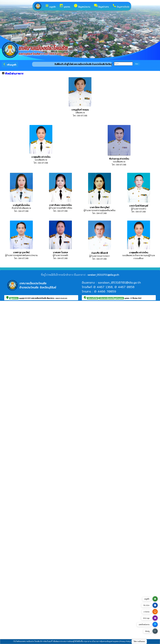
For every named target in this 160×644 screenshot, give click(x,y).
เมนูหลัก (50, 6)
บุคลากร (65, 6)
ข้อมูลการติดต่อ (121, 6)
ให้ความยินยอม (139, 641)
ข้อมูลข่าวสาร (101, 6)
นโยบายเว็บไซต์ (93, 298)
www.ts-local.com (61, 298)
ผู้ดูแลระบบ (14, 298)
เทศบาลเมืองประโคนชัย (39, 298)
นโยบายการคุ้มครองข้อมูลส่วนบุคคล (111, 298)
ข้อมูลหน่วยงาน (82, 6)
